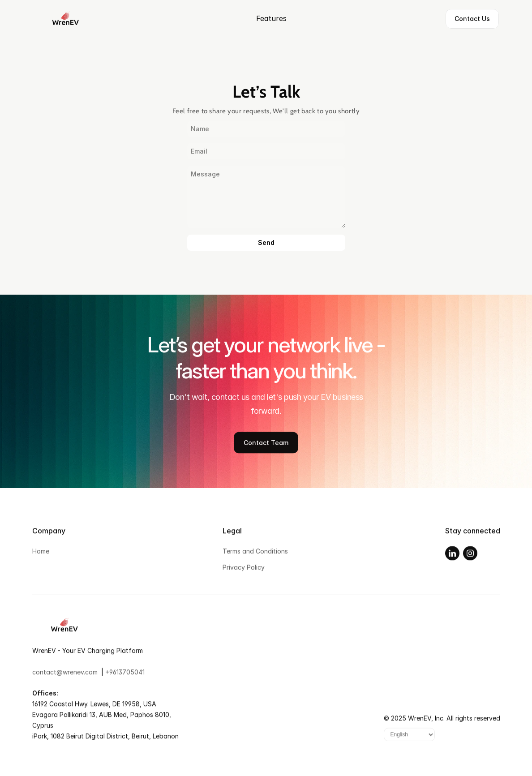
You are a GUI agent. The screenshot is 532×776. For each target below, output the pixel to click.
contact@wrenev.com (65, 675)
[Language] (409, 738)
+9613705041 (125, 675)
